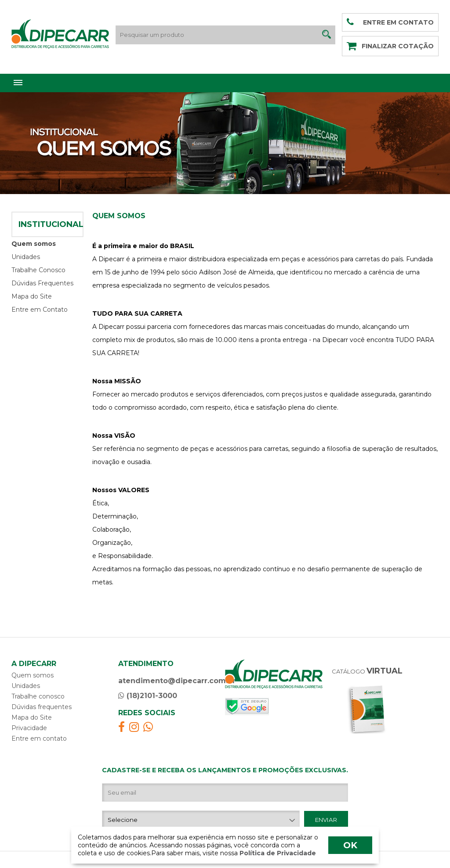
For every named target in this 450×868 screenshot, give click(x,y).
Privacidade (29, 728)
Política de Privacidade (277, 853)
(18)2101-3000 (148, 696)
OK (350, 845)
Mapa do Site (32, 296)
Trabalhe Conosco (38, 270)
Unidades (26, 257)
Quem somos (34, 244)
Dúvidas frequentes (42, 707)
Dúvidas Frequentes (42, 283)
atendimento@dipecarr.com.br (177, 681)
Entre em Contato (40, 310)
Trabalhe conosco (38, 696)
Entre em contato (39, 738)
